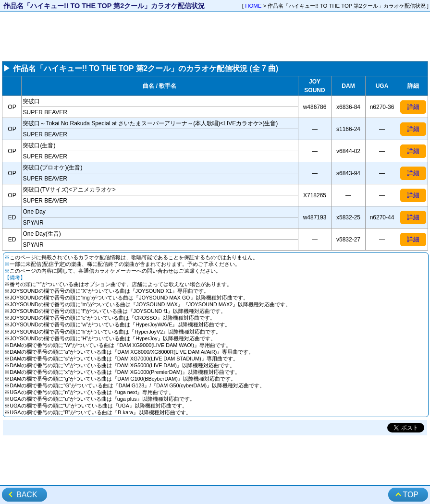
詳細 (413, 107)
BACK (27, 495)
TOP (411, 495)
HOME (253, 6)
